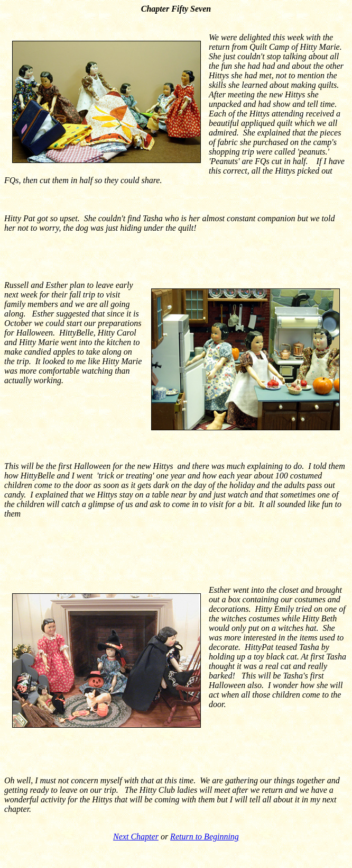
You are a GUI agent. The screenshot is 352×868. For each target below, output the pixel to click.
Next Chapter (136, 837)
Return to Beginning (205, 837)
